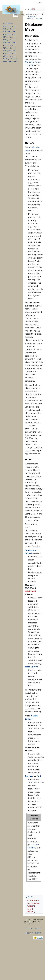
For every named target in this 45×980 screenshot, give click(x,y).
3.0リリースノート (10, 56)
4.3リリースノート (10, 29)
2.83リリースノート (10, 62)
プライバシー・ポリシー (33, 928)
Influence (30, 18)
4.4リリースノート (10, 26)
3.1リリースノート (10, 53)
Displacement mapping (33, 905)
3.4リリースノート (10, 45)
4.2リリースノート (10, 31)
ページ (27, 9)
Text (39, 776)
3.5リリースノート (10, 42)
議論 (33, 9)
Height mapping (31, 910)
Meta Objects (32, 667)
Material (39, 18)
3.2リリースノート (10, 51)
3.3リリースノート (10, 48)
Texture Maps (33, 900)
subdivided (30, 591)
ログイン (40, 3)
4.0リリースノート (10, 37)
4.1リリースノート (10, 34)
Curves (28, 776)
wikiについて (29, 933)
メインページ (8, 23)
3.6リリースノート (10, 40)
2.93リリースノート (10, 59)
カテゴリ (30, 897)
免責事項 (38, 933)
